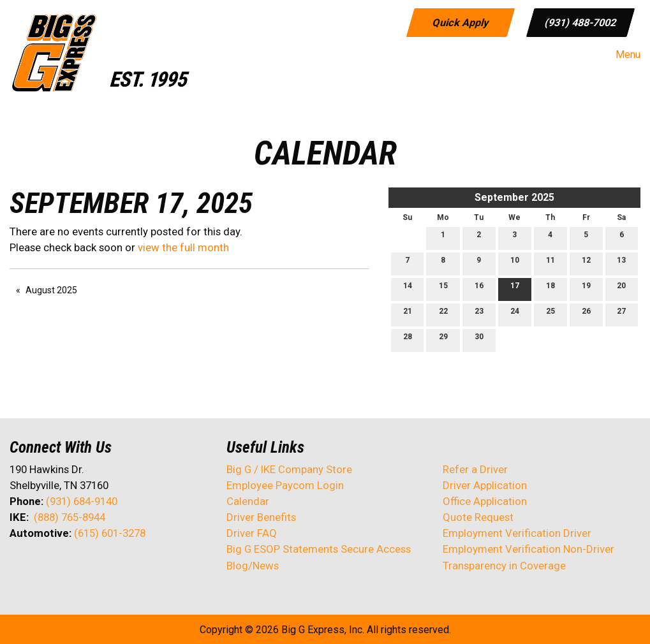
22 (443, 314)
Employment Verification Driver (517, 533)
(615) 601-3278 (110, 533)
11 (550, 263)
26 (586, 314)
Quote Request (478, 517)
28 (408, 340)
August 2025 (51, 290)
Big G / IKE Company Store (289, 469)
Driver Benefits (262, 517)
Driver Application (485, 485)
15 (443, 289)
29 (443, 340)
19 (586, 289)
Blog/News (253, 566)
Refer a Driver (475, 469)
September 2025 (514, 197)
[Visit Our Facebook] (20, 567)
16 (479, 289)
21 (408, 314)
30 (479, 340)
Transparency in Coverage (504, 566)
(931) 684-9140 (82, 501)
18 (550, 289)
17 (515, 289)
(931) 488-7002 (580, 22)
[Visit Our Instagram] (101, 567)
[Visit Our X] (40, 567)
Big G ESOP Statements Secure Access (319, 549)
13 (621, 263)
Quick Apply (460, 22)
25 (550, 314)
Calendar (248, 501)
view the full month (183, 247)
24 (515, 314)
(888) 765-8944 (70, 517)
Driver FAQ (252, 533)
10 (515, 263)
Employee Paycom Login (285, 485)
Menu (622, 55)
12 (586, 263)
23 (479, 314)
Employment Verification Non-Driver (528, 549)
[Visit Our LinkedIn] (61, 567)
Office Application (486, 501)
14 (408, 289)
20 (621, 289)
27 (621, 314)
